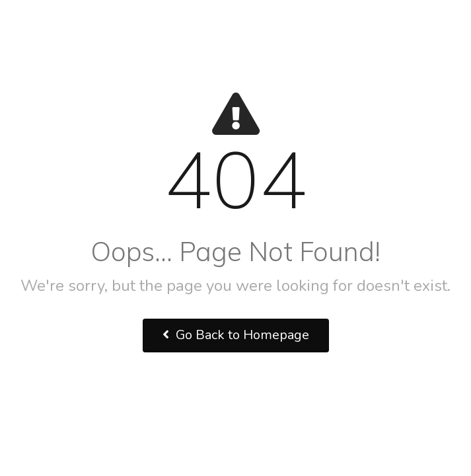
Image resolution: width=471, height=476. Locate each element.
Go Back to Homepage (236, 335)
